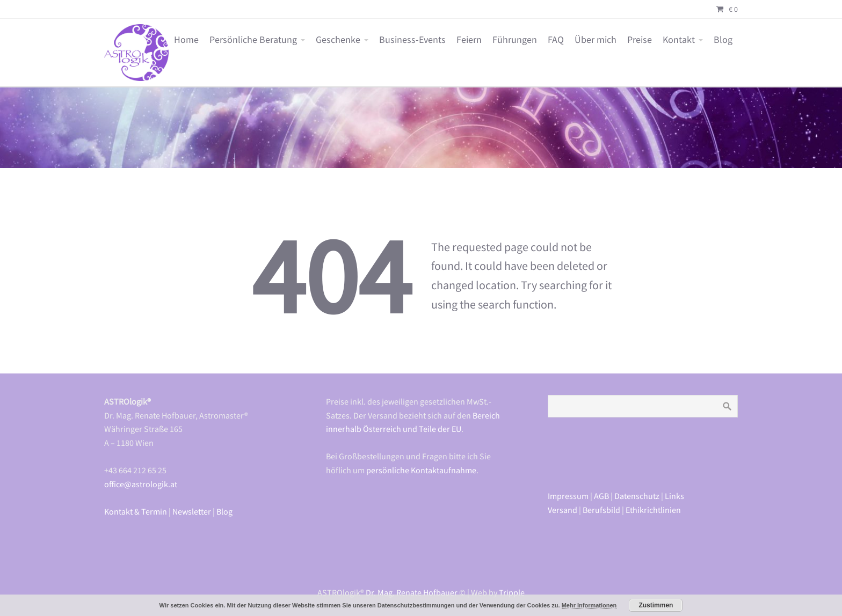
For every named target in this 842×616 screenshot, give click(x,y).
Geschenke (338, 40)
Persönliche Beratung (253, 40)
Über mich (596, 40)
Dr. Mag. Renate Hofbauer (412, 592)
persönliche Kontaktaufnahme (421, 470)
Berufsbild (601, 510)
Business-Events (412, 40)
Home (186, 40)
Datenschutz (637, 496)
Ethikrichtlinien (653, 510)
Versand (562, 510)
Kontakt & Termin (136, 511)
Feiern (469, 40)
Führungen (515, 40)
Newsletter (192, 511)
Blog (723, 40)
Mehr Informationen (589, 605)
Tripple (512, 592)
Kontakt (679, 40)
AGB (601, 496)
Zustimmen (656, 605)
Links (674, 496)
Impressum (568, 496)
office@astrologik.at (141, 484)
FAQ (556, 40)
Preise (640, 40)
